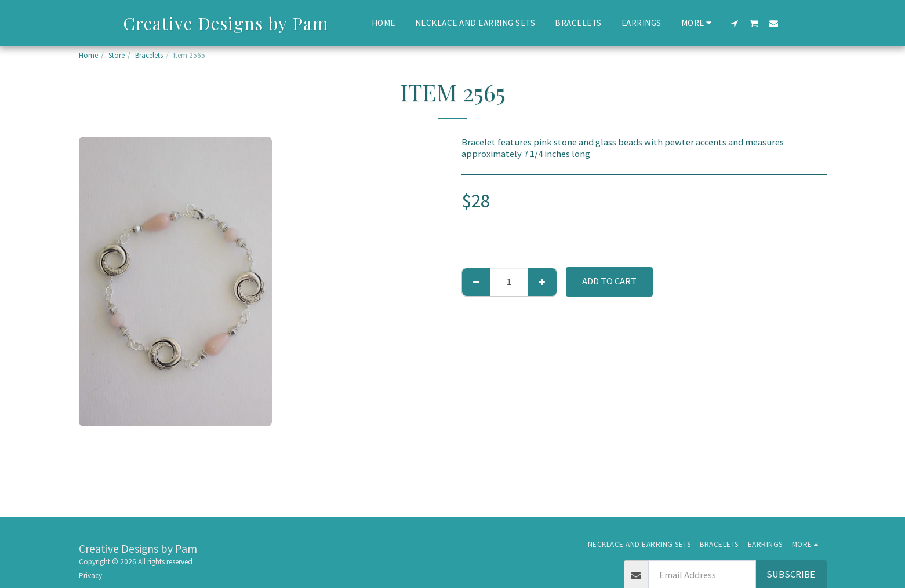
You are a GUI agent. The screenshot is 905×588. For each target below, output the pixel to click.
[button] (734, 23)
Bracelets (149, 55)
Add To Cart (609, 281)
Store (117, 55)
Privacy (90, 576)
